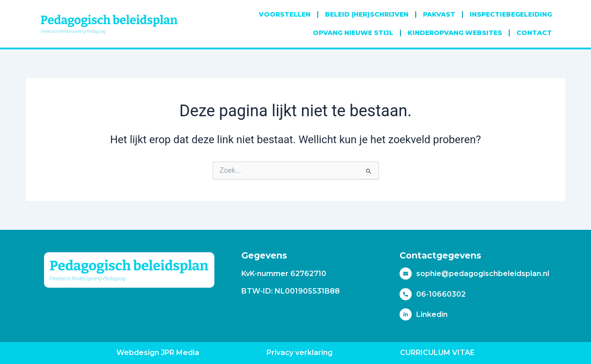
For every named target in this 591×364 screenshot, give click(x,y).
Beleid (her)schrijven (367, 14)
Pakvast (439, 14)
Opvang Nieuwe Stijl (353, 33)
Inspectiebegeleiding (511, 14)
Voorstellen (285, 14)
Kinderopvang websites (455, 33)
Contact (534, 33)
